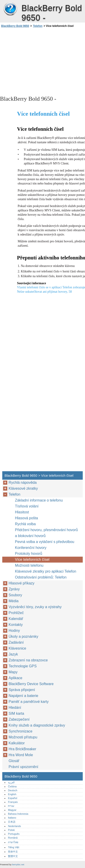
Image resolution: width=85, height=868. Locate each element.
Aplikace (15, 678)
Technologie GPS (23, 666)
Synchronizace (21, 731)
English (12, 794)
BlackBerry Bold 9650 (10, 9)
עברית (11, 806)
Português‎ (14, 834)
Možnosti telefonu (29, 565)
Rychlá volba (25, 524)
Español (12, 798)
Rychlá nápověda (23, 483)
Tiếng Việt (13, 847)
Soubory (15, 595)
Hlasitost (22, 512)
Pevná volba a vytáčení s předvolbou (45, 542)
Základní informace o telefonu (39, 500)
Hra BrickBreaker (22, 749)
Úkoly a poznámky (23, 636)
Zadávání (16, 642)
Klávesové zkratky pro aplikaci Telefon (46, 571)
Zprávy (14, 589)
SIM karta (16, 713)
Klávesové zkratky (23, 488)
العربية (11, 782)
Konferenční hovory (31, 548)
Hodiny (14, 631)
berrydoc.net (18, 864)
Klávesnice (17, 648)
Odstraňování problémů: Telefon (41, 577)
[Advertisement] (42, 61)
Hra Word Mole (21, 755)
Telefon (38, 26)
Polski (11, 830)
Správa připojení (22, 690)
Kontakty (16, 625)
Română (13, 838)
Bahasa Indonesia (18, 814)
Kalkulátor (17, 743)
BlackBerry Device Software (31, 684)
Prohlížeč (16, 613)
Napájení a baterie (23, 696)
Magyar (12, 810)
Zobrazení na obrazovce (28, 660)
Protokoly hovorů (29, 554)
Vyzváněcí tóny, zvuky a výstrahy (35, 607)
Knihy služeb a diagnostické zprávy (37, 725)
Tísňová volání (27, 506)
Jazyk (13, 654)
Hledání (15, 708)
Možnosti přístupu (23, 737)
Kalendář (16, 619)
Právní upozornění (23, 767)
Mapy (13, 672)
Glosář (14, 761)
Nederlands (14, 826)
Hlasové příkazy (22, 583)
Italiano (12, 818)
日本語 (12, 822)
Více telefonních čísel (32, 559)
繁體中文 (13, 856)
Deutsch (13, 790)
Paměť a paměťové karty (29, 702)
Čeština (12, 786)
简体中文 (13, 852)
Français (13, 802)
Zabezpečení (19, 719)
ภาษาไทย (13, 842)
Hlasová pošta (26, 518)
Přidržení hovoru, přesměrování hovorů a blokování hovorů (46, 533)
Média (14, 601)
